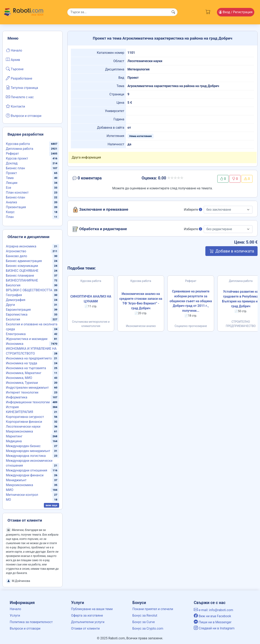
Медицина (14, 441)
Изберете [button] (193, 210)
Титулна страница (22, 87)
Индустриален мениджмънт (27, 388)
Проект (11, 173)
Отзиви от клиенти (85, 628)
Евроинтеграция (18, 310)
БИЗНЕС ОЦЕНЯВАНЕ (22, 271)
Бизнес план (15, 168)
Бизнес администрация (24, 261)
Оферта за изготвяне (87, 615)
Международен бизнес (23, 446)
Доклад (12, 163)
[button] (101, 179)
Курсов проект (17, 158)
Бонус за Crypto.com (148, 628)
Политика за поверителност (31, 622)
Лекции (12, 183)
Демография (16, 300)
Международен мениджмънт (28, 451)
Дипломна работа (19, 149)
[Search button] (173, 12)
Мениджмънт (16, 480)
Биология (13, 285)
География (14, 295)
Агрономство (16, 251)
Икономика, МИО (19, 378)
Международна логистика (26, 456)
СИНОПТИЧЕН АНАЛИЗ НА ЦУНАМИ (91, 299)
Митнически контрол (22, 495)
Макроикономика (19, 431)
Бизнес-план (15, 197)
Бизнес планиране (20, 276)
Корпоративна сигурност (25, 417)
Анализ (11, 202)
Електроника (16, 334)
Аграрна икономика (21, 246)
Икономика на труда (22, 363)
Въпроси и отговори (24, 115)
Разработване (19, 78)
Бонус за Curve (144, 622)
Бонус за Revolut (145, 615)
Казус (10, 212)
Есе (9, 188)
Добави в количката (231, 251)
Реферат (12, 154)
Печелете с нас (20, 97)
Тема (10, 178)
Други (10, 305)
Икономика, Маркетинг (24, 373)
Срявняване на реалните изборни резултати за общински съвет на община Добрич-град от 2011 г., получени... (191, 301)
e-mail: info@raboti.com (213, 610)
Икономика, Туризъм (22, 383)
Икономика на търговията (26, 368)
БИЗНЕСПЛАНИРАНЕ (22, 280)
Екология (13, 319)
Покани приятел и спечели (153, 609)
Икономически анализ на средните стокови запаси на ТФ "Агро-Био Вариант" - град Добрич (141, 301)
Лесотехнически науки (23, 427)
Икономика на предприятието (29, 358)
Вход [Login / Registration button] (236, 12)
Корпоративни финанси (24, 422)
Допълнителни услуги (88, 622)
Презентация (16, 207)
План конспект (17, 193)
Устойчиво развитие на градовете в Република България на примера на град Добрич (241, 299)
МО (8, 500)
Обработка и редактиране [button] (100, 229)
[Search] (122, 12)
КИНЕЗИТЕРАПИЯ (19, 412)
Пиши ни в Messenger (213, 622)
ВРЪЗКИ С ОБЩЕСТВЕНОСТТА (29, 290)
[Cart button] (208, 11)
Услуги (15, 615)
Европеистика (17, 314)
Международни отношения (27, 470)
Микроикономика (19, 485)
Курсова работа (18, 144)
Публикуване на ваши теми (92, 609)
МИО (10, 490)
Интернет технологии (22, 392)
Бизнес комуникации (22, 266)
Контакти (15, 106)
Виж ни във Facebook (212, 616)
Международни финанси (25, 475)
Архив (13, 59)
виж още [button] (52, 505)
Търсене (15, 69)
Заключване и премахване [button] (100, 210)
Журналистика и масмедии (27, 339)
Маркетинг (14, 436)
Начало (14, 50)
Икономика (15, 344)
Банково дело (16, 256)
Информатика (17, 397)
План (10, 217)
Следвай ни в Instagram (214, 628)
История (12, 407)
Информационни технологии (28, 402)
